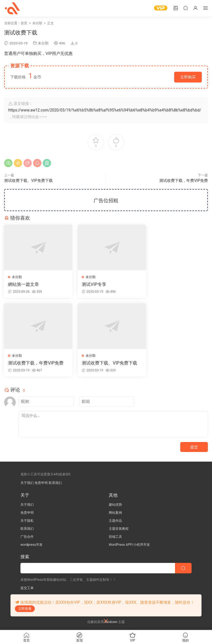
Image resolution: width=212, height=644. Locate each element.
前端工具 (115, 537)
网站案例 (115, 513)
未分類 (43, 43)
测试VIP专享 (90, 284)
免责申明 (41, 483)
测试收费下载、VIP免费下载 (28, 180)
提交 (194, 447)
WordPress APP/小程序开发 (129, 545)
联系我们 (55, 483)
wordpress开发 (31, 545)
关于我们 (27, 483)
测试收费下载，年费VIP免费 (184, 180)
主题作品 (115, 521)
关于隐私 (27, 521)
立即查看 (25, 609)
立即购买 (188, 77)
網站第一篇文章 (24, 284)
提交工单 (27, 588)
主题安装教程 (119, 529)
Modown (111, 622)
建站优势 (115, 505)
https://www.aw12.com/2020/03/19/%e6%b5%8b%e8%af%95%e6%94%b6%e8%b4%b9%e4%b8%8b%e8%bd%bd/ (105, 110)
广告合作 (27, 537)
